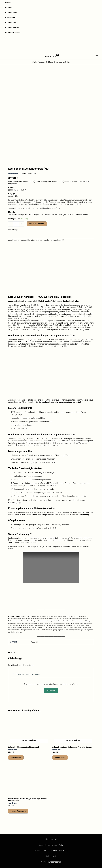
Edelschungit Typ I (16, 470)
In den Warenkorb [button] (18, 781)
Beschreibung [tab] (14, 208)
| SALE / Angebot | (13, 20)
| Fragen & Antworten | (14, 37)
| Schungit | (10, 9)
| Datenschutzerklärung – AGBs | (51, 856)
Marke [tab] (49, 208)
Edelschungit (13, 197)
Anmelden (51, 658)
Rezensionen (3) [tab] (61, 208)
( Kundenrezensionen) (28, 141)
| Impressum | (51, 854)
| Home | (9, 3)
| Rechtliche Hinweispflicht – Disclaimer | (51, 858)
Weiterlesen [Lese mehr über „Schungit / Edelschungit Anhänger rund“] (16, 725)
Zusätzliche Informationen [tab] (33, 208)
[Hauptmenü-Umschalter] (97, 61)
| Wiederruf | (51, 861)
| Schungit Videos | (13, 31)
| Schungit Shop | (12, 14)
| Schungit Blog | (12, 26)
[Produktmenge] (16, 192)
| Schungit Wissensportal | (51, 863)
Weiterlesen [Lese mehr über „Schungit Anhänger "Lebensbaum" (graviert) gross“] (60, 727)
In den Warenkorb (37, 191)
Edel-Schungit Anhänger (24, 269)
